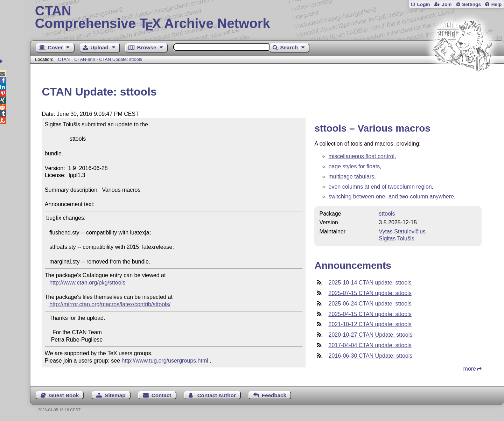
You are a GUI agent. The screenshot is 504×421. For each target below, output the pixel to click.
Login (423, 4)
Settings (471, 4)
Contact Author (217, 395)
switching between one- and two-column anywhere (391, 197)
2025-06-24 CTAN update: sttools (370, 304)
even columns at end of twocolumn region (380, 187)
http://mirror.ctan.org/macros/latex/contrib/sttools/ (110, 304)
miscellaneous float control (361, 156)
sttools (387, 214)
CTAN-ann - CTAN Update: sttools (108, 59)
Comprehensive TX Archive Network (267, 17)
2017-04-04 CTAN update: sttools (370, 345)
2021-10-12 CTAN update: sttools (370, 324)
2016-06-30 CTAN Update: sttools (370, 356)
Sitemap (115, 395)
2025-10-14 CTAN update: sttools (370, 283)
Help (497, 4)
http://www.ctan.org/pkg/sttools (87, 283)
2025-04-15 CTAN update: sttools (370, 314)
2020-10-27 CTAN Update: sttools (370, 335)
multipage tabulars (351, 177)
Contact (162, 395)
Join (447, 4)
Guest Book (64, 395)
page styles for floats (354, 166)
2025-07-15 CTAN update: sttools (370, 293)
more (470, 369)
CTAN (64, 59)
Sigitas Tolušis (396, 238)
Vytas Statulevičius (402, 231)
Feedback (274, 395)
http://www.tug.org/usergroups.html (165, 361)
